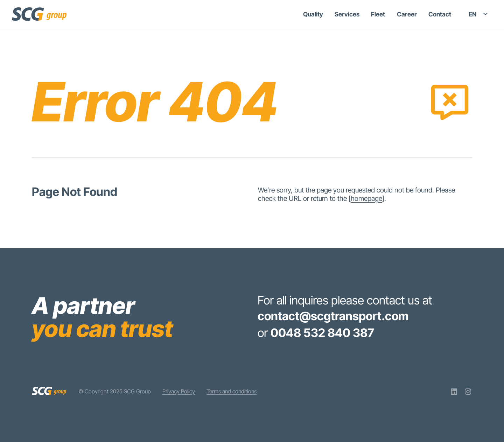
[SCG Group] (39, 14)
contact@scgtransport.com (333, 316)
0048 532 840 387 (322, 333)
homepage (366, 198)
